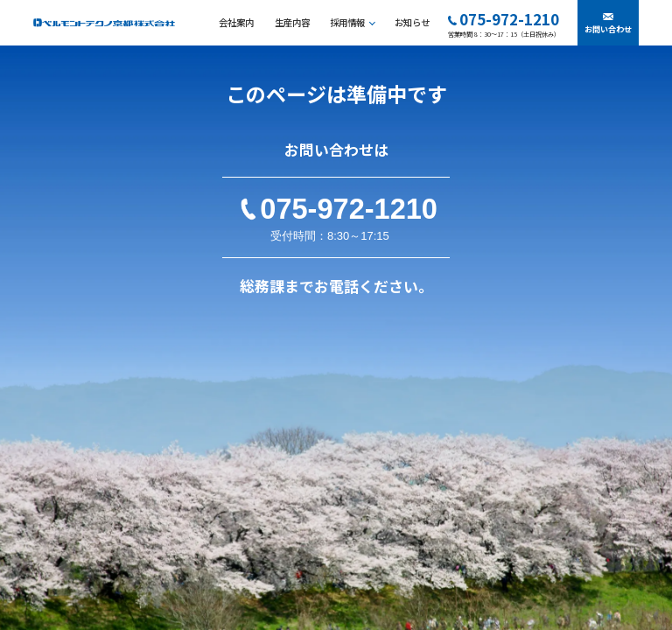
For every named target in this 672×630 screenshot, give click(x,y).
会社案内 (236, 22)
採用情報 (347, 22)
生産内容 (292, 22)
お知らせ (412, 22)
